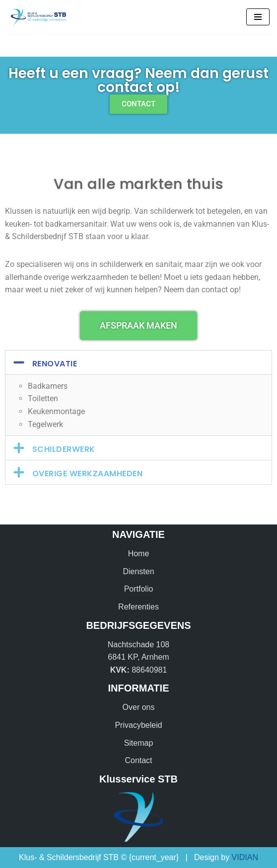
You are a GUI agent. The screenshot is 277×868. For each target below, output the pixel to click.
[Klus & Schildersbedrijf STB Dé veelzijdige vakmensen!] (37, 17)
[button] (138, 362)
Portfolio (139, 589)
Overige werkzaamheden (88, 474)
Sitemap (139, 743)
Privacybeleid (138, 725)
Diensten (138, 571)
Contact (138, 760)
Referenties (138, 607)
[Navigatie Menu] (258, 17)
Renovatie (55, 364)
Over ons (139, 707)
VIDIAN (245, 857)
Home (139, 554)
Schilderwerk (64, 449)
